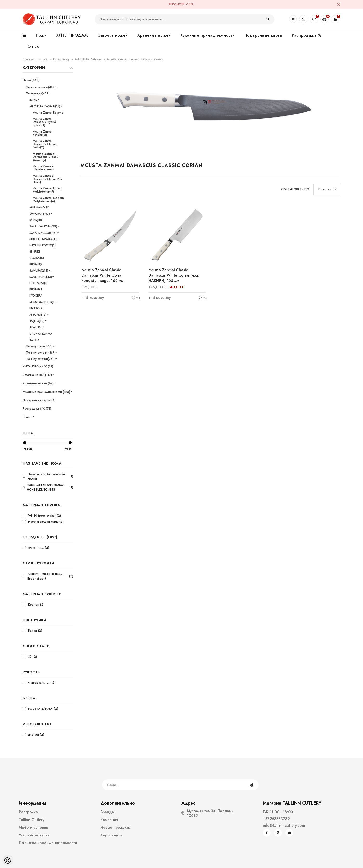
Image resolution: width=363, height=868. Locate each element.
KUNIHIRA (36, 289)
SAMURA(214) (39, 271)
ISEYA (33, 100)
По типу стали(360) (39, 346)
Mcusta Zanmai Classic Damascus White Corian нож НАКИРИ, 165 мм (174, 275)
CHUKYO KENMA (41, 334)
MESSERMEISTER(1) (42, 302)
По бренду (61, 59)
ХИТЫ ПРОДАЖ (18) (38, 366)
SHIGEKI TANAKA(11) (43, 239)
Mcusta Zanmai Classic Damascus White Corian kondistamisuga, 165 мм (103, 275)
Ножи (44, 59)
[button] (327, 190)
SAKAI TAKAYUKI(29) (43, 226)
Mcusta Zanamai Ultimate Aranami (43, 168)
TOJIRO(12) (37, 321)
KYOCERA (36, 296)
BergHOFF (177, 4)
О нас (27, 417)
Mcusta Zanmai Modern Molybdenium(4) (48, 199)
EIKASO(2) (36, 308)
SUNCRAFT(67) (40, 214)
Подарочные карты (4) (39, 400)
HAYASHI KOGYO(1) (42, 245)
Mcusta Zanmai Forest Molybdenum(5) (47, 190)
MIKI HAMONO (39, 207)
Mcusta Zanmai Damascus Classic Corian (135, 59)
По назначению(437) (41, 87)
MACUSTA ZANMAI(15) (45, 106)
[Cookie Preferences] (8, 860)
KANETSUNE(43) (41, 277)
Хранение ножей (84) (38, 383)
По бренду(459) (38, 93)
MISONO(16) (38, 315)
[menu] (27, 36)
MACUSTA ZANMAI (88, 59)
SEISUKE (35, 252)
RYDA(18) (36, 220)
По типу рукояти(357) (41, 353)
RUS (293, 19)
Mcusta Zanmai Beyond (48, 113)
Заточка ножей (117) (37, 375)
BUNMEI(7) (36, 264)
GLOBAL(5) (37, 258)
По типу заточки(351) (40, 359)
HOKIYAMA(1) (38, 283)
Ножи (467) (31, 80)
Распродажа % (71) (37, 409)
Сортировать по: (295, 189)
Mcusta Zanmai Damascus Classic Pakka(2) (45, 144)
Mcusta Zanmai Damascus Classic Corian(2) (46, 157)
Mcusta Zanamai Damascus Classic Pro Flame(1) (47, 179)
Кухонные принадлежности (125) (46, 392)
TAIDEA (34, 340)
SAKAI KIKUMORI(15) (43, 233)
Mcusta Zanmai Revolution (42, 133)
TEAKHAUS (37, 327)
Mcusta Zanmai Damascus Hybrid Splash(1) (44, 122)
